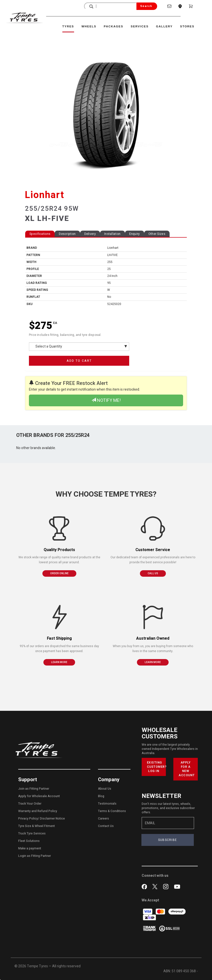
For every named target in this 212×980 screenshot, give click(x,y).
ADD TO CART (79, 361)
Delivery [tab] (90, 234)
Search (146, 6)
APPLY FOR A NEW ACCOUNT (187, 769)
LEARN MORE (59, 662)
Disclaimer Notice (52, 819)
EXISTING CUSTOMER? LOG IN (157, 767)
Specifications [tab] (40, 234)
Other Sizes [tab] (157, 234)
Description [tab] (67, 234)
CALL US (153, 573)
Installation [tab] (112, 234)
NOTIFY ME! (106, 400)
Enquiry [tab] (135, 234)
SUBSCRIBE (168, 840)
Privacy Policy (28, 819)
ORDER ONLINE (59, 573)
